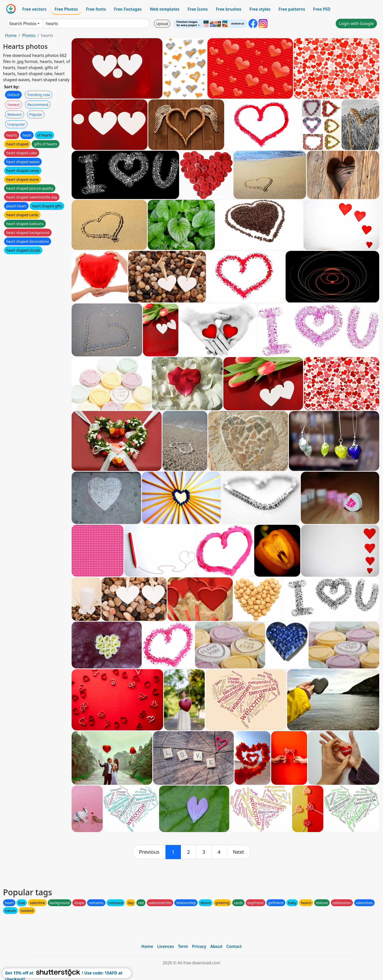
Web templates (165, 9)
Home (11, 35)
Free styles (260, 9)
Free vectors (34, 9)
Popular (36, 114)
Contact (234, 946)
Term (183, 946)
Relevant (15, 114)
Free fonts (96, 9)
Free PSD (322, 9)
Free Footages (128, 9)
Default (13, 95)
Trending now (38, 95)
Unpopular (16, 124)
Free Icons (198, 9)
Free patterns (292, 9)
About (216, 946)
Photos (29, 35)
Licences (165, 946)
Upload (162, 24)
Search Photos (23, 24)
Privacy (199, 946)
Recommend (38, 105)
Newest (14, 105)
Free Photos (66, 9)
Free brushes (229, 9)
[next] (239, 852)
